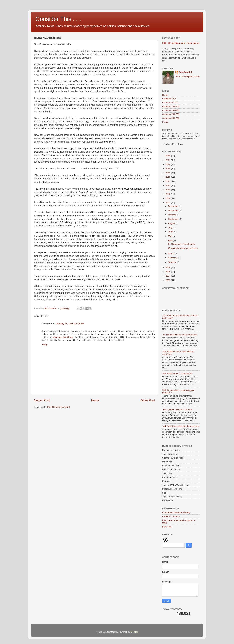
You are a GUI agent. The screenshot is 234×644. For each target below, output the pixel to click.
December (173, 206)
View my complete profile (188, 77)
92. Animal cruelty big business (183, 248)
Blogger (134, 632)
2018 (168, 156)
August (172, 223)
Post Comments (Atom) (59, 407)
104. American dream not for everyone (181, 426)
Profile (165, 122)
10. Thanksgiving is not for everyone (180, 335)
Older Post (148, 400)
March (171, 254)
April (171, 240)
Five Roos (167, 527)
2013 (168, 177)
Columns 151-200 (171, 110)
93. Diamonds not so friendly (181, 244)
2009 (168, 194)
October (172, 215)
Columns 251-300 (171, 118)
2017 (168, 160)
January (172, 262)
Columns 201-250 (171, 114)
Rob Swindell (186, 72)
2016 (168, 164)
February (173, 258)
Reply (45, 345)
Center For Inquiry (171, 516)
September (174, 219)
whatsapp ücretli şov (63, 337)
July (170, 228)
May (170, 236)
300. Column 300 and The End (177, 410)
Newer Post (42, 400)
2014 (168, 173)
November (173, 211)
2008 (168, 198)
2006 (168, 267)
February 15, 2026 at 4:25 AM (70, 324)
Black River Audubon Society (176, 513)
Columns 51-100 (170, 103)
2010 (168, 190)
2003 (168, 280)
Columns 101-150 (171, 106)
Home (95, 400)
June (171, 232)
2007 (168, 202)
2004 (168, 276)
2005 (168, 272)
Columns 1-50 (169, 99)
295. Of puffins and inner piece (181, 43)
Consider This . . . (58, 19)
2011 (168, 185)
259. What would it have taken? (177, 373)
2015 (168, 169)
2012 (168, 181)
